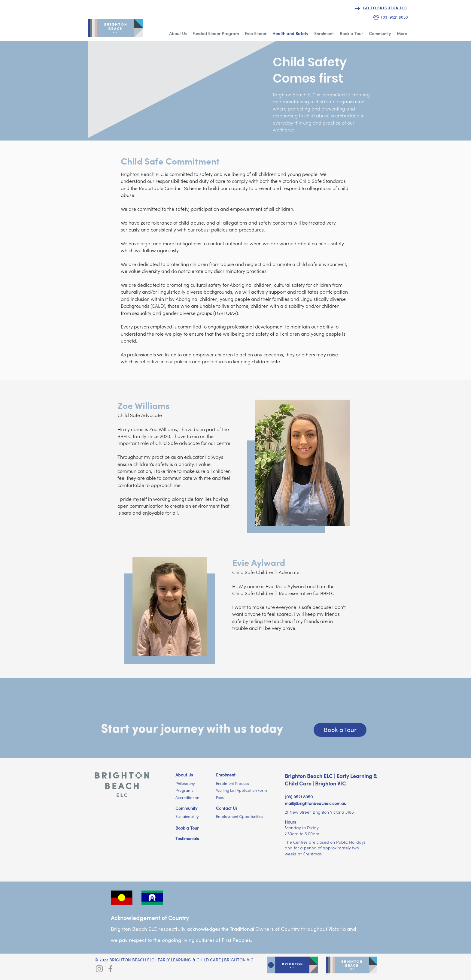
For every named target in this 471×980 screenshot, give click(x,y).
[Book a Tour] (340, 730)
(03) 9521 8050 (299, 797)
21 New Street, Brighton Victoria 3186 (319, 812)
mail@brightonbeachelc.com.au (316, 803)
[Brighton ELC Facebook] (110, 969)
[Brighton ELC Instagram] (99, 969)
